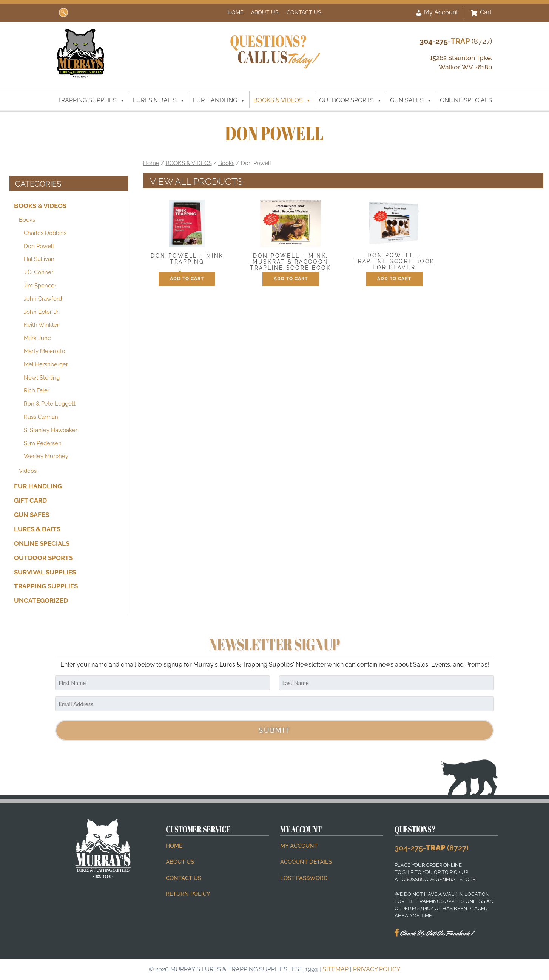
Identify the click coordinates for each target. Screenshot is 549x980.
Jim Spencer (40, 286)
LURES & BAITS (159, 100)
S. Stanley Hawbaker (51, 430)
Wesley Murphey (46, 456)
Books (27, 220)
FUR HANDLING (219, 100)
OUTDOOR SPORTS (351, 100)
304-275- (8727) (432, 848)
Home (236, 12)
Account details (306, 862)
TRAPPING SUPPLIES (91, 100)
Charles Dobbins (45, 233)
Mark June (37, 338)
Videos (28, 471)
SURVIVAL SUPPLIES (45, 572)
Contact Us (304, 12)
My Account (436, 13)
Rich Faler (37, 390)
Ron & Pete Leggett (50, 404)
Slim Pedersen (43, 443)
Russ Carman (41, 417)
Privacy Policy (377, 969)
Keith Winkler (41, 325)
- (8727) (456, 41)
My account (299, 846)
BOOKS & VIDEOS (282, 100)
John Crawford (43, 299)
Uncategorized (41, 600)
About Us (265, 12)
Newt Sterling (42, 378)
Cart (481, 13)
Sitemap (335, 969)
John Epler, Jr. (42, 312)
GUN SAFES (411, 100)
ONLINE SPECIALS (466, 100)
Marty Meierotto (45, 351)
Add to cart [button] (187, 279)
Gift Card (30, 500)
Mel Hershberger (46, 364)
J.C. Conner (39, 272)
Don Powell (39, 246)
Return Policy (188, 894)
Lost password (304, 878)
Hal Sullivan (39, 259)
